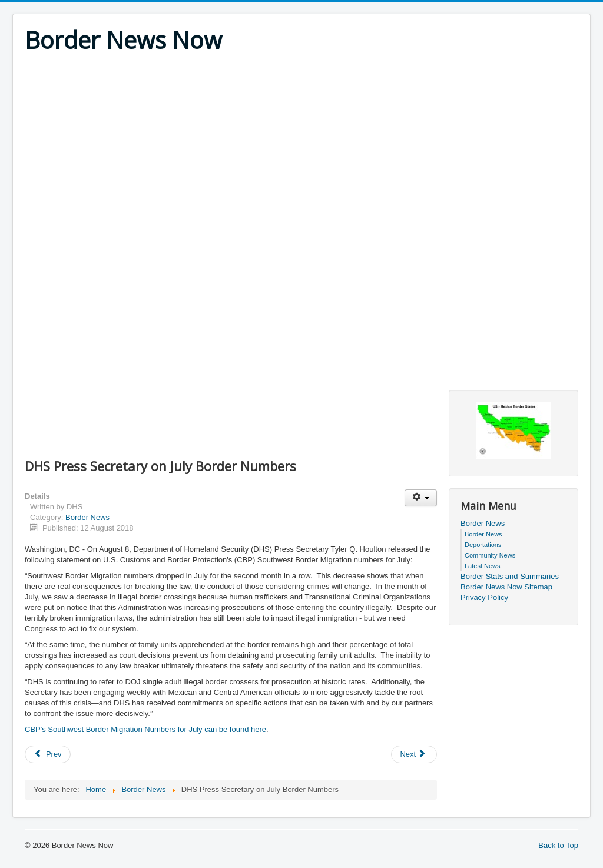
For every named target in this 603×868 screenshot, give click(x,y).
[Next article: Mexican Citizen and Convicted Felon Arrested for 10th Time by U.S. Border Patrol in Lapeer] (414, 754)
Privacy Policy (484, 597)
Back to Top (558, 845)
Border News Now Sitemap (506, 587)
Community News (490, 555)
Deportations (483, 545)
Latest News (483, 566)
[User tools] (421, 498)
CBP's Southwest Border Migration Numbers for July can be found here (145, 729)
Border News (87, 517)
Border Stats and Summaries (510, 576)
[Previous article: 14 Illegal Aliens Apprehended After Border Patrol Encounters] (48, 754)
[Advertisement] (301, 143)
